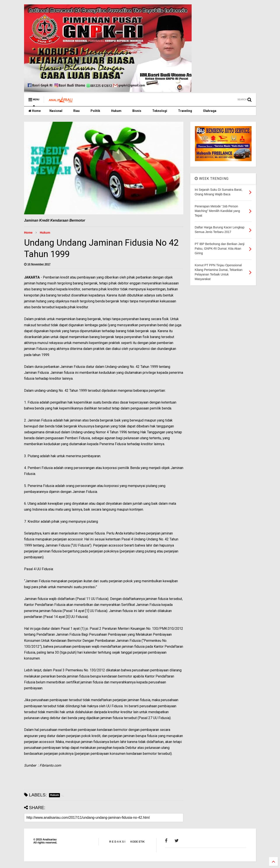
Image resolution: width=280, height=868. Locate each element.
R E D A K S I (117, 842)
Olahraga (210, 111)
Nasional (56, 111)
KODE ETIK (137, 842)
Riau (76, 111)
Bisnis (137, 111)
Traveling (185, 111)
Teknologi (160, 111)
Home (35, 111)
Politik (95, 111)
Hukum (116, 111)
